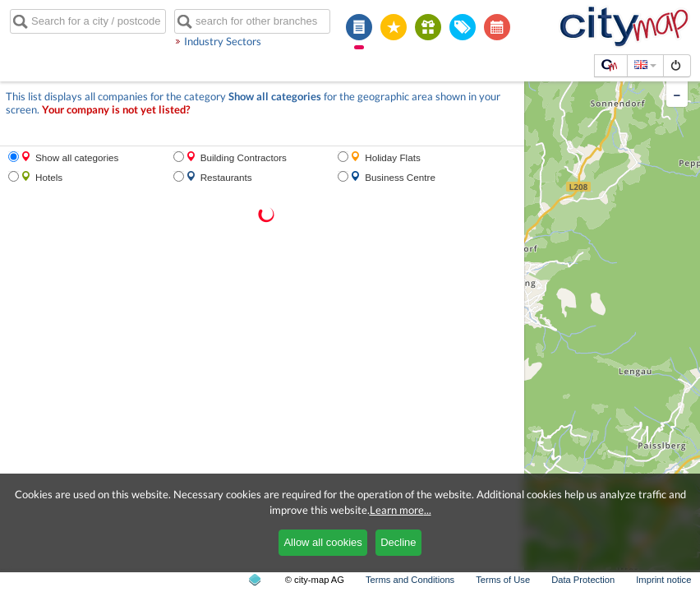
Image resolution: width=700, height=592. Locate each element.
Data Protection (583, 580)
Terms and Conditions (410, 580)
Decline (398, 542)
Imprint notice (663, 580)
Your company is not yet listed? (116, 110)
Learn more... (401, 510)
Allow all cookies (322, 542)
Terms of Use (503, 580)
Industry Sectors (223, 41)
